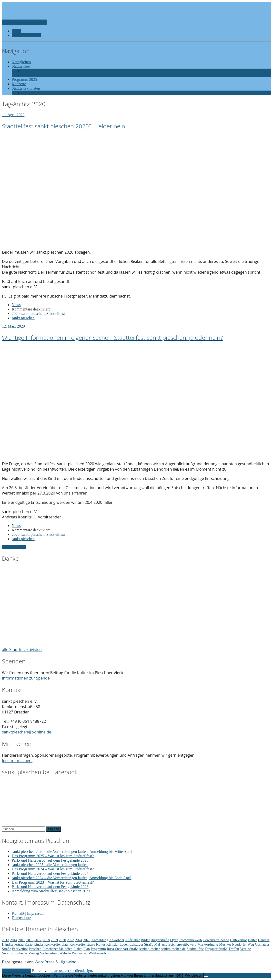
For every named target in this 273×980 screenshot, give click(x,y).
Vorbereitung (49, 953)
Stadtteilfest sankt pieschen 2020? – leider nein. (64, 126)
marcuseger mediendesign (72, 971)
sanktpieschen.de (173, 949)
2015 (22, 940)
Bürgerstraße (160, 940)
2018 (46, 940)
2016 (30, 940)
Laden (124, 944)
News (16, 305)
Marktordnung (208, 944)
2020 (16, 314)
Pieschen (35, 949)
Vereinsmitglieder (15, 953)
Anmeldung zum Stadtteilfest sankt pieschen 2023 (51, 891)
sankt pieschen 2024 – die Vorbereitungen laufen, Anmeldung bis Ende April (71, 878)
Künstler (112, 944)
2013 (5, 940)
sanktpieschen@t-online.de (27, 732)
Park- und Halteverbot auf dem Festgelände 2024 (50, 873)
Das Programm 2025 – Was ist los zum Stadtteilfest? (53, 856)
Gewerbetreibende (216, 940)
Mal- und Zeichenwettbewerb (175, 944)
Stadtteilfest (56, 314)
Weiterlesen (193, 975)
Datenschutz (21, 918)
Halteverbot (238, 940)
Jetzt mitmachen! (17, 761)
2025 (87, 940)
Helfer (252, 940)
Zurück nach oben (17, 971)
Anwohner (117, 940)
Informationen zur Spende (26, 678)
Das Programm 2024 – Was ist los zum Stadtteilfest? (53, 869)
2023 (71, 940)
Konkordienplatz (56, 944)
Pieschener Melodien (57, 949)
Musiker (225, 944)
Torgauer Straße (216, 949)
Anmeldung (100, 940)
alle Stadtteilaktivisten (22, 650)
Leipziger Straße (141, 944)
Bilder (145, 940)
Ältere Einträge (14, 547)
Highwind (68, 962)
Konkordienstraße (82, 944)
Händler (264, 940)
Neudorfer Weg (243, 944)
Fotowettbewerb (190, 940)
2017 (38, 940)
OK (179, 975)
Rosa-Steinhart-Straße (123, 949)
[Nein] (206, 977)
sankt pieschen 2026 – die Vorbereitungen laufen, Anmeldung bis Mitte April (72, 851)
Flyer (174, 940)
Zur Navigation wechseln (24, 22)
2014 (14, 940)
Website (65, 953)
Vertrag (34, 953)
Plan (87, 949)
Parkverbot (20, 949)
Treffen (234, 949)
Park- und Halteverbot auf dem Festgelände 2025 (50, 860)
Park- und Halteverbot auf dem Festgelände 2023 (50, 887)
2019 (54, 940)
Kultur (101, 944)
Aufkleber (133, 940)
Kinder (38, 944)
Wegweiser (80, 953)
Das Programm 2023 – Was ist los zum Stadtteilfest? (53, 882)
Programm (98, 949)
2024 (79, 940)
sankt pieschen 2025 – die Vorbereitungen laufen (50, 865)
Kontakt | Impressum (28, 913)
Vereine (246, 949)
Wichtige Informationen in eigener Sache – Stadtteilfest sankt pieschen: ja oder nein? (112, 337)
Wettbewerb (97, 953)
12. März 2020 (13, 326)
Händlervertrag (13, 944)
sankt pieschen (33, 314)
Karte (29, 944)
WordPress (45, 962)
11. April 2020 (13, 115)
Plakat (78, 949)
